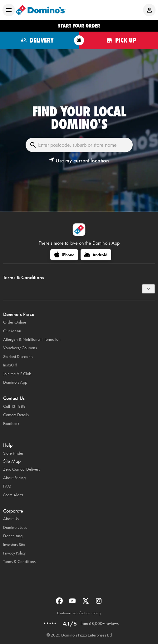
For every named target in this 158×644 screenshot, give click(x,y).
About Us (11, 519)
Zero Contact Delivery (22, 469)
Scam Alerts (13, 495)
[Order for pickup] (118, 40)
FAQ (7, 486)
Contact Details (16, 415)
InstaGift (10, 365)
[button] (79, 161)
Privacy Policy (14, 553)
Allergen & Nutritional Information (32, 339)
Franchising (13, 536)
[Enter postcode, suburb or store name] (79, 145)
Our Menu (12, 331)
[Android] (96, 255)
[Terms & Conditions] (148, 289)
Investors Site (14, 545)
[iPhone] (64, 255)
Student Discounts (18, 357)
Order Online (15, 322)
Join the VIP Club (17, 374)
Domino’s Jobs (15, 527)
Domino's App (15, 382)
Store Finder (13, 453)
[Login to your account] (149, 10)
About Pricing (14, 478)
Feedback (11, 424)
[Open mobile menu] (9, 10)
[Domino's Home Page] (41, 10)
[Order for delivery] (39, 40)
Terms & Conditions (19, 562)
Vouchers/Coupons (20, 348)
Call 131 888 (14, 406)
